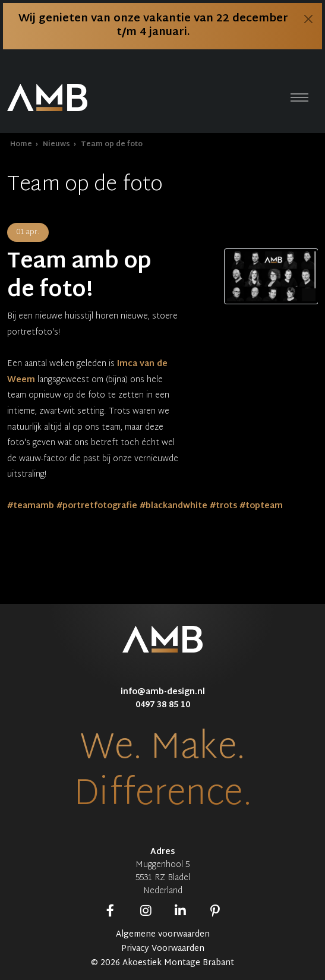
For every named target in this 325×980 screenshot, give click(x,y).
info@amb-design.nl (163, 692)
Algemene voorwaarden (163, 935)
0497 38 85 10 (163, 705)
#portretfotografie (97, 506)
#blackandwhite (173, 506)
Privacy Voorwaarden (163, 949)
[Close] (308, 19)
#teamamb (31, 506)
